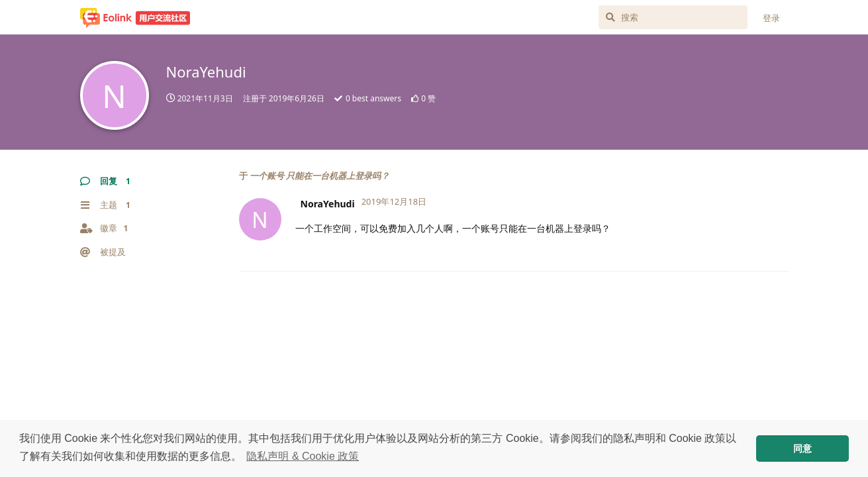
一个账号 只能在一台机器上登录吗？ (319, 176)
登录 (771, 18)
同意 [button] (802, 449)
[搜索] (673, 17)
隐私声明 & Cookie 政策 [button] (303, 456)
